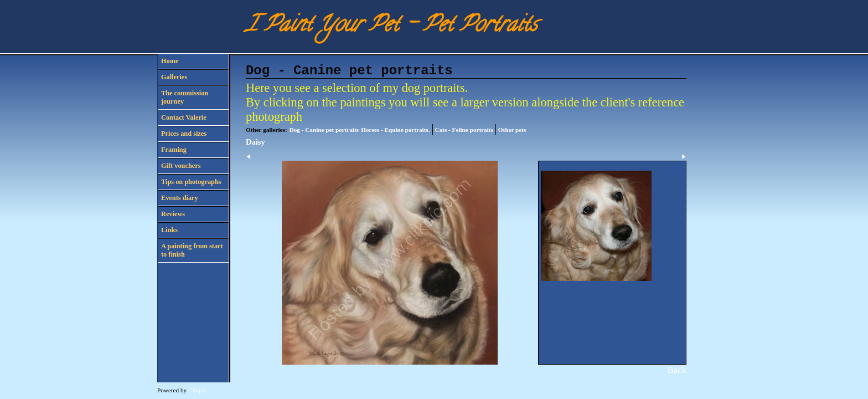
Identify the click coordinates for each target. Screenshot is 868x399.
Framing (174, 150)
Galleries (174, 77)
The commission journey (185, 97)
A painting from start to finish (192, 250)
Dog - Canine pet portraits (324, 130)
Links (169, 230)
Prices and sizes (184, 134)
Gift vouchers (181, 166)
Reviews (173, 214)
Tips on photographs (191, 182)
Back (677, 370)
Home (170, 61)
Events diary (180, 198)
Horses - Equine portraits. (395, 130)
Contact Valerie (184, 117)
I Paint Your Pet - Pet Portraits (391, 26)
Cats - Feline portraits (464, 130)
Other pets (512, 130)
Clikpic (197, 390)
